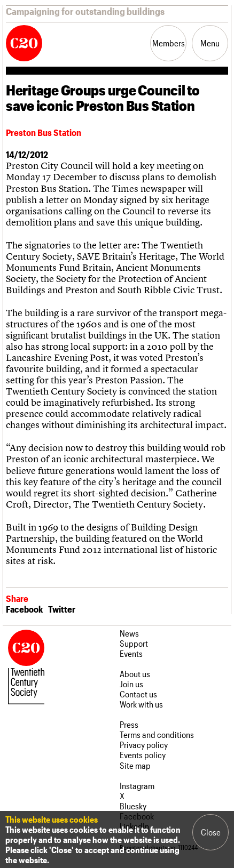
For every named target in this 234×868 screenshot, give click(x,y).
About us (135, 674)
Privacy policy (144, 745)
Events (131, 653)
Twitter (62, 609)
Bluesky (133, 806)
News (129, 633)
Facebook (24, 609)
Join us (131, 684)
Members (169, 43)
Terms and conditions (157, 734)
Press (129, 724)
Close (211, 832)
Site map (135, 765)
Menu (210, 43)
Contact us (138, 694)
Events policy (143, 755)
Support (134, 643)
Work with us (141, 704)
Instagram (137, 786)
